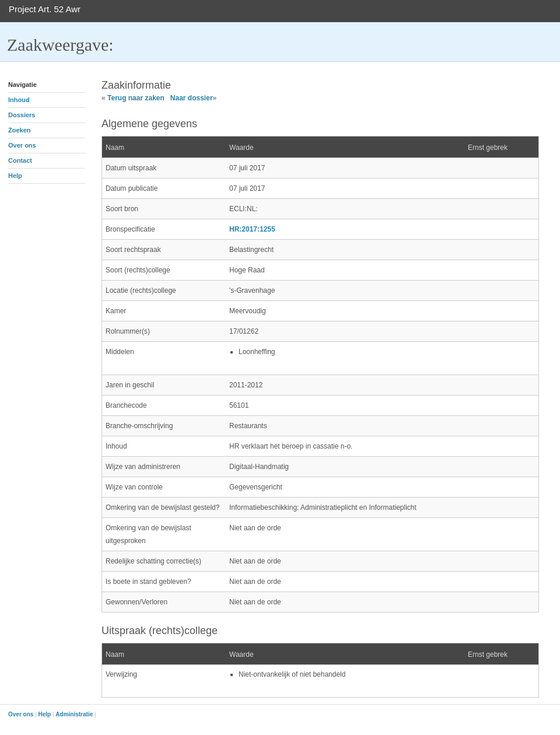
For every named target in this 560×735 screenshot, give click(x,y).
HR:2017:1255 (252, 229)
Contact (20, 160)
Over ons (22, 145)
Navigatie (22, 85)
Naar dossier (192, 98)
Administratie (74, 714)
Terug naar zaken (136, 98)
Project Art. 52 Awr (45, 9)
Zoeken (20, 130)
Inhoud (19, 100)
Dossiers (22, 115)
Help (15, 176)
